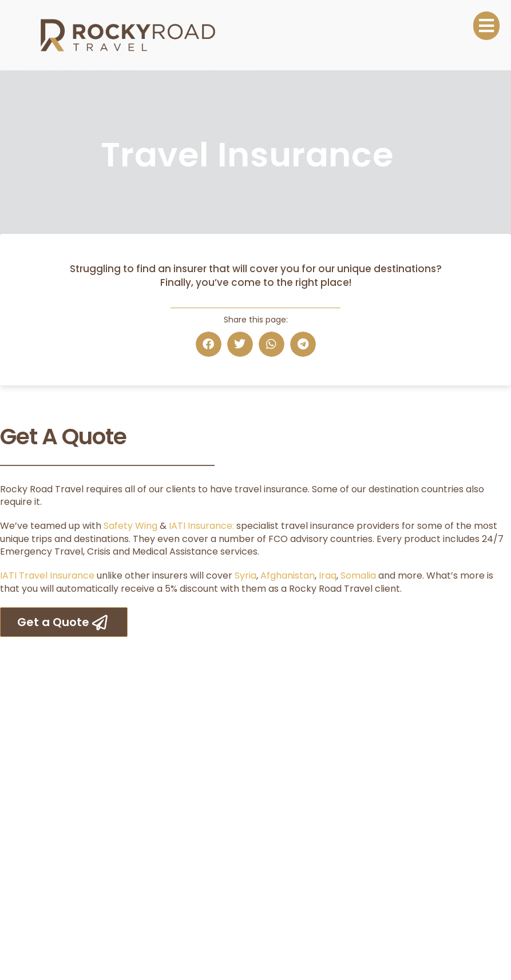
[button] (209, 344)
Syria (245, 575)
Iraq (328, 575)
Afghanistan (288, 575)
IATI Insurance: (201, 526)
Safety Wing (130, 526)
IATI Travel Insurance (47, 575)
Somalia (358, 575)
